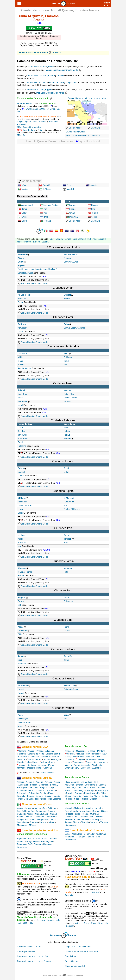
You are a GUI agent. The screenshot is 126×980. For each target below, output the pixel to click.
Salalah (67, 299)
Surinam (38, 844)
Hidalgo (43, 822)
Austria (57, 782)
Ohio (98, 757)
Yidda (20, 357)
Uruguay (47, 844)
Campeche (41, 811)
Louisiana (42, 765)
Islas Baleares (55, 799)
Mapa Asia (94, 128)
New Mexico (78, 757)
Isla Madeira (86, 782)
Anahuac (37, 808)
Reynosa (84, 817)
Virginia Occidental (82, 765)
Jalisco (51, 822)
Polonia (70, 793)
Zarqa (66, 660)
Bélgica (34, 785)
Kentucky (32, 765)
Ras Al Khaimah (71, 254)
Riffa (66, 572)
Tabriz (67, 535)
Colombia (53, 839)
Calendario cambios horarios (30, 947)
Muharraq (68, 568)
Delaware (45, 757)
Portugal (79, 793)
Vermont (103, 762)
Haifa (20, 398)
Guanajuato (22, 822)
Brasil (38, 839)
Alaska (31, 751)
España (45, 242)
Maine (51, 765)
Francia (31, 796)
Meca (20, 361)
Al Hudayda (23, 719)
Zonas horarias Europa (77, 777)
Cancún (51, 811)
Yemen (93, 217)
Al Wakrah (23, 328)
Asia (94, 239)
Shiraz (67, 543)
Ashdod (21, 390)
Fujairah (22, 266)
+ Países (57, 53)
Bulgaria (44, 788)
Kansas (21, 765)
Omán (53, 109)
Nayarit (98, 808)
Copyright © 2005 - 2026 (53, 975)
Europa (68, 185)
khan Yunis (23, 439)
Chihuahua (39, 817)
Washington (98, 765)
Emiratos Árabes (49, 205)
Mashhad (22, 543)
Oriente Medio (25, 104)
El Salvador (89, 834)
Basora (21, 601)
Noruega (91, 790)
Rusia (85, 796)
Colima (31, 820)
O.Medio (45, 189)
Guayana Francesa (35, 841)
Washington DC (72, 768)
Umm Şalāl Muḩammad (74, 328)
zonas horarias (48, 773)
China (87, 923)
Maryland (21, 768)
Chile (45, 839)
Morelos (89, 808)
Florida (47, 759)
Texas (88, 762)
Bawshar (22, 299)
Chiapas (29, 817)
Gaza (20, 427)
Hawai (20, 762)
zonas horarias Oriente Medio (64, 70)
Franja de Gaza (57, 83)
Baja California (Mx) (82, 239)
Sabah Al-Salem (71, 689)
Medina (21, 365)
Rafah (21, 442)
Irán (25, 130)
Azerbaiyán (23, 785)
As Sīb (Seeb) (24, 295)
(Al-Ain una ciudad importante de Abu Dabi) (37, 269)
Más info (21, 135)
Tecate (68, 822)
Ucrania (93, 799)
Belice (68, 834)
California (21, 754)
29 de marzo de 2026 (38, 75)
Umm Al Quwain (71, 262)
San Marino (95, 796)
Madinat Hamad (25, 572)
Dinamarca (51, 790)
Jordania (32, 130)
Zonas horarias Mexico (77, 804)
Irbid (20, 660)
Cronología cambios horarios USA (33, 956)
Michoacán (79, 808)
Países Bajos (102, 790)
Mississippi (81, 751)
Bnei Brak (22, 394)
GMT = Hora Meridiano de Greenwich (83, 135)
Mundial (68, 189)
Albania (20, 782)
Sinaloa (68, 820)
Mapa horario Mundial (76, 132)
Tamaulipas (96, 820)
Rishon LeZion (70, 398)
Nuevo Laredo (71, 811)
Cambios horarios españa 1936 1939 (82, 951)
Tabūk (67, 361)
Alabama (22, 751)
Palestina (73, 217)
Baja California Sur (26, 811)
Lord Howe (94, 892)
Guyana (49, 841)
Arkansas (49, 751)
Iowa (51, 762)
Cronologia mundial (26, 951)
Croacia (40, 790)
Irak (43, 213)
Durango (40, 820)
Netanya (68, 390)
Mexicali (69, 808)
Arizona (40, 751)
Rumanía (77, 796)
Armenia (49, 782)
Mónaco (69, 790)
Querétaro (95, 814)
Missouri (92, 751)
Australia (91, 185)
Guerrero (34, 822)
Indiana (44, 762)
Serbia (105, 796)
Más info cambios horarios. (29, 127)
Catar (22, 213)
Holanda (34, 788)
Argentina (21, 839)
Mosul (67, 598)
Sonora (77, 820)
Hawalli (21, 689)
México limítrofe (24, 242)
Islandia (30, 799)
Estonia (52, 793)
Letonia (80, 785)
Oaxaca (96, 811)
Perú (30, 844)
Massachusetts (34, 768)
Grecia (48, 796)
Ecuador (21, 841)
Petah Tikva (69, 394)
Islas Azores (41, 799)
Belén (66, 427)
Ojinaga (105, 811)
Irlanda (21, 799)
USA (22, 185)
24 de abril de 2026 (35, 90)
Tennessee (78, 762)
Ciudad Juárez (42, 814)
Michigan (48, 768)
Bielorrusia (44, 785)
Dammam (22, 354)
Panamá (91, 837)
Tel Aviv (67, 401)
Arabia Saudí (26, 205)
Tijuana (76, 822)
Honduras (69, 837)
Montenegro (79, 790)
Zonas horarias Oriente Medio (35, 98)
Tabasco (86, 820)
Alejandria (22, 502)
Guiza (21, 505)
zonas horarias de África (52, 93)
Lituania (102, 785)
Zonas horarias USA (76, 746)
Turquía (93, 213)
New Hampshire (93, 754)
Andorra (39, 782)
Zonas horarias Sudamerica (32, 834)
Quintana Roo (71, 817)
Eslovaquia (22, 793)
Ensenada (50, 820)
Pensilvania (91, 759)
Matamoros (22, 825)
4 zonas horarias (48, 103)
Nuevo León (85, 811)
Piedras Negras (73, 814)
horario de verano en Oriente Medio (38, 117)
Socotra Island (24, 722)
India (58, 920)
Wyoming (96, 768)
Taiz (66, 719)
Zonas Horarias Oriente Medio (33, 284)
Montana (101, 751)
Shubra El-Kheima (72, 509)
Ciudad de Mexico (25, 814)
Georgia (56, 759)
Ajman (21, 258)
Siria (40, 130)
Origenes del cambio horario (78, 947)
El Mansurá (69, 498)
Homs (66, 627)
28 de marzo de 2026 (36, 83)
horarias (72, 935)
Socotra (95, 205)
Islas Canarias (73, 782)
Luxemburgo (71, 788)
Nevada (81, 754)
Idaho (28, 762)
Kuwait (71, 205)
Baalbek (22, 472)
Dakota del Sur (35, 759)
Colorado (23, 757)
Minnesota (70, 751)
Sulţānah (68, 357)
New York (90, 757)
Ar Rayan (22, 324)
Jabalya (21, 431)
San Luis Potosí (97, 817)
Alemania (30, 782)
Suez (66, 505)
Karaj (20, 539)
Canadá (45, 185)
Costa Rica (77, 834)
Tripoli (67, 468)
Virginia (68, 765)
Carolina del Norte (35, 754)
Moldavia (101, 788)
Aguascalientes (24, 808)
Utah (95, 762)
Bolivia (31, 839)
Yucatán (104, 822)
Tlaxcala (85, 822)
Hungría (56, 796)
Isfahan (21, 535)
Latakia (67, 631)
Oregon (80, 759)
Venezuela (22, 847)
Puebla (85, 814)
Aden (20, 715)
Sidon (66, 472)
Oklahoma (70, 759)
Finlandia (21, 796)
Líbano (42, 122)
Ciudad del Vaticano (26, 790)
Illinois (35, 762)
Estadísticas (70, 956)
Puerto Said (69, 502)
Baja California (50, 808)
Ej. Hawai (41, 920)
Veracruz (95, 822)
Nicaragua (80, 837)
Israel (51, 67)
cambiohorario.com (75, 975)
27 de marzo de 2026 (38, 67)
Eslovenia (33, 793)
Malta (92, 788)
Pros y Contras (72, 961)
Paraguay (21, 844)
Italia (96, 782)
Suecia (69, 799)
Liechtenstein (91, 785)
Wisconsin (86, 768)
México (23, 189)
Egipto (48, 90)
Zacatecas (71, 825)
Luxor (20, 509)
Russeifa (68, 656)
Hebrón (67, 431)
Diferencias (55, 935)
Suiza (77, 799)
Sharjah (67, 258)
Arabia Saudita (25, 368)
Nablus (67, 435)
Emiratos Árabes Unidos (37, 109)
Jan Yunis (22, 435)
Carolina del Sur (53, 754)
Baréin (24, 209)
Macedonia (83, 788)
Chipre (52, 75)
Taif (65, 365)
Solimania (68, 601)
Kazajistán (70, 785)
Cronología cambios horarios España (34, 961)
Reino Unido (90, 793)
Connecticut (34, 757)
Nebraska (70, 754)
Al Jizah (28, 505)
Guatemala (101, 834)
